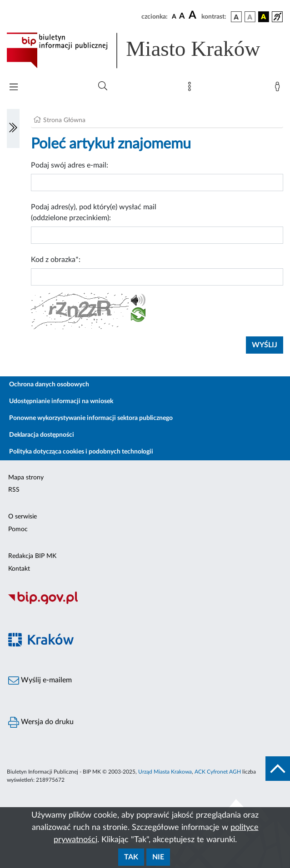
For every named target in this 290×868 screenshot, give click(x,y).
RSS (14, 490)
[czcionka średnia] (182, 17)
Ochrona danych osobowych (49, 385)
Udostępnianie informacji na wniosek (61, 401)
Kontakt (19, 569)
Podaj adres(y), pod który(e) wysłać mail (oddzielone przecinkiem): (94, 212)
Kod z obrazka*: (56, 260)
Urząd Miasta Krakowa (165, 772)
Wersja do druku (41, 722)
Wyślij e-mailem (40, 681)
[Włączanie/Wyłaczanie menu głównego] (14, 88)
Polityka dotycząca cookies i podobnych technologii (81, 452)
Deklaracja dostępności (42, 435)
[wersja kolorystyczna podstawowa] (236, 17)
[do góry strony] (278, 769)
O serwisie (22, 517)
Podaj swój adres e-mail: (70, 165)
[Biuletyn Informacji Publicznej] (145, 603)
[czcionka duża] (194, 15)
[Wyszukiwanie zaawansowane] (103, 86)
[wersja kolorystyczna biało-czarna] (250, 17)
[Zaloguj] (279, 89)
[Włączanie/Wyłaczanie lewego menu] (13, 128)
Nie (158, 857)
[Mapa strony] (191, 89)
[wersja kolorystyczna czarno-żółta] (264, 17)
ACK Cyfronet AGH (218, 772)
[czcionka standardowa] (174, 16)
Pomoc (18, 529)
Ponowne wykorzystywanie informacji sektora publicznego (91, 418)
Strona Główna (64, 120)
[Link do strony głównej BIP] (145, 50)
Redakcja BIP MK (32, 556)
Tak (131, 857)
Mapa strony (26, 478)
